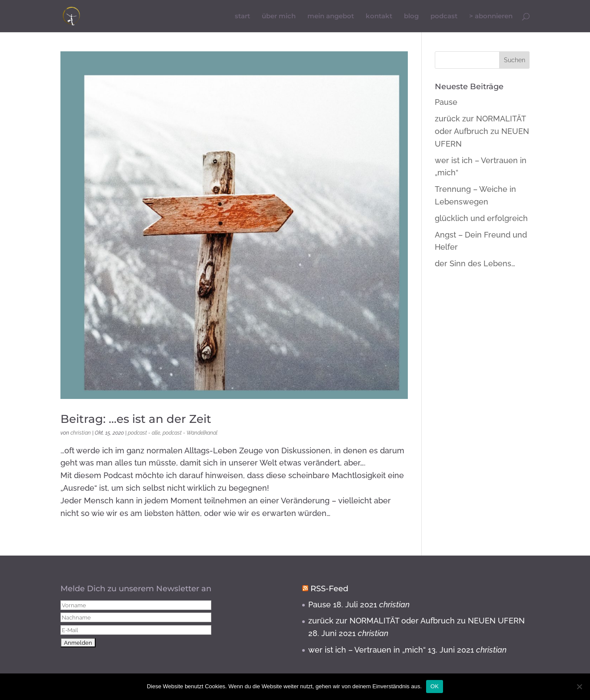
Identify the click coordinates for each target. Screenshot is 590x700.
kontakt (379, 17)
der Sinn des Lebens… (475, 263)
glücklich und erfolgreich (481, 218)
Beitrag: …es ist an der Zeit (136, 419)
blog (411, 17)
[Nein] (579, 687)
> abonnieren (491, 17)
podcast (444, 17)
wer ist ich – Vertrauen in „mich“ (367, 650)
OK (435, 686)
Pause (446, 102)
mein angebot (331, 17)
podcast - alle (144, 433)
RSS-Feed (329, 589)
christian (81, 433)
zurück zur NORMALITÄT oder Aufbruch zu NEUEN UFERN (482, 131)
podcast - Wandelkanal (190, 433)
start (242, 17)
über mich (279, 17)
